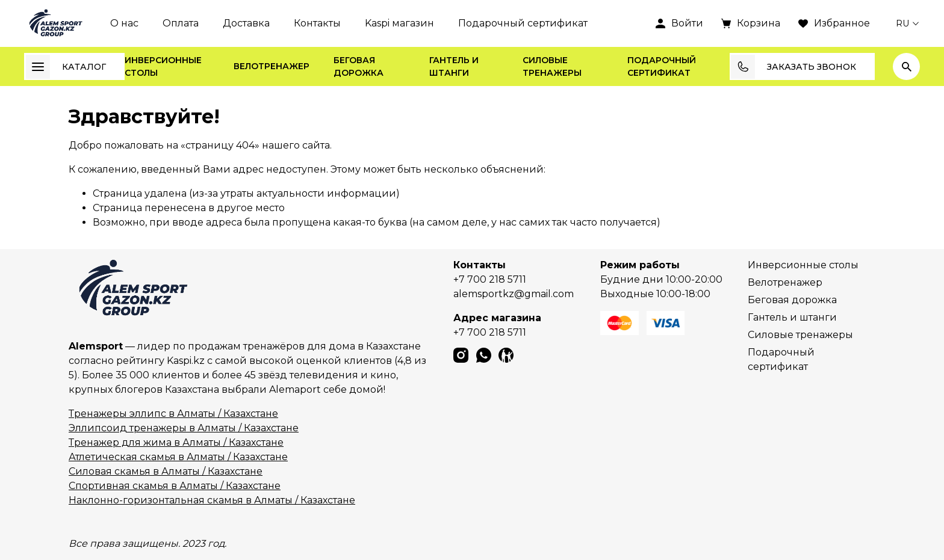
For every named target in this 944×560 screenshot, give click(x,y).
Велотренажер (272, 66)
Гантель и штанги (454, 66)
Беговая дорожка (359, 66)
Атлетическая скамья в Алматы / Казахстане (178, 457)
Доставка (246, 23)
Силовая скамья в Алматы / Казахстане (166, 471)
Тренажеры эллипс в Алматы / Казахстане (173, 414)
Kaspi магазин (399, 23)
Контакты (317, 23)
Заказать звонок (793, 67)
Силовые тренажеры (552, 66)
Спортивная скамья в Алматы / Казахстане (175, 486)
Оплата (181, 23)
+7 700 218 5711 (490, 279)
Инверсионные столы (163, 66)
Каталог (66, 67)
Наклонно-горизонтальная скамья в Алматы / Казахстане (212, 500)
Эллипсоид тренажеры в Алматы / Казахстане (184, 428)
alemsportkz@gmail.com (514, 294)
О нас (124, 23)
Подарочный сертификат (523, 23)
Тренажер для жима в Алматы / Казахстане (176, 442)
